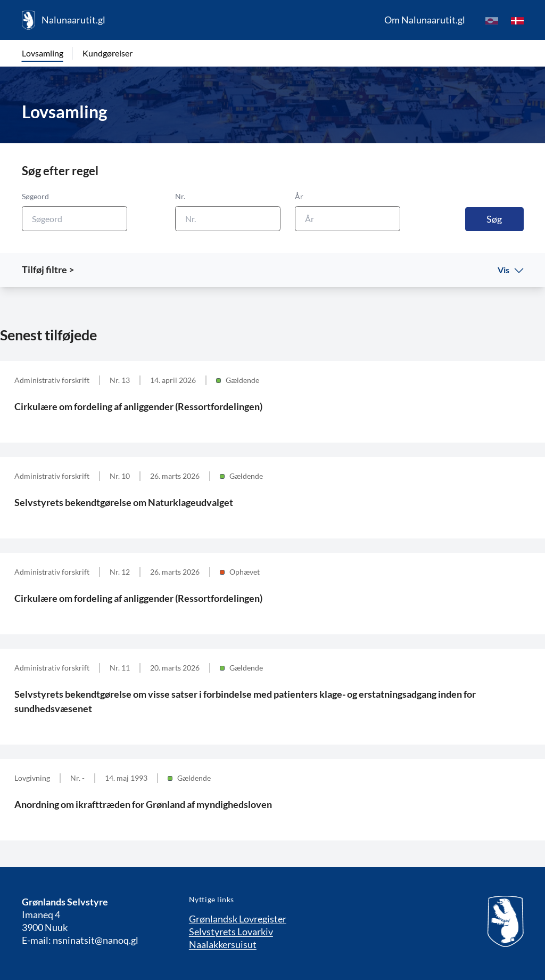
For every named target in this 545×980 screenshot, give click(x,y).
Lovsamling (43, 53)
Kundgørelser (108, 53)
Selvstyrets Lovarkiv (231, 932)
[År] (348, 219)
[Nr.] (228, 219)
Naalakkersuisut (223, 944)
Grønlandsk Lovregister (238, 919)
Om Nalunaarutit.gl (425, 20)
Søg (494, 219)
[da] (517, 20)
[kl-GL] (492, 20)
